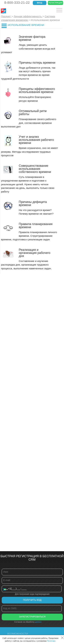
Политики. (52, 641)
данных (38, 622)
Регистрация (56, 3)
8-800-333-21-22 (17, 3)
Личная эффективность (28, 16)
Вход (40, 3)
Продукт (6, 16)
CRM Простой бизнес (26, 11)
